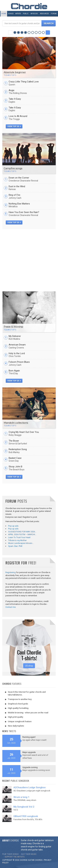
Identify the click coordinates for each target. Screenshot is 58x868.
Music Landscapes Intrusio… (21, 543)
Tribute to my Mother (17, 540)
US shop (29, 666)
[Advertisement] (29, 260)
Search (49, 23)
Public (26, 14)
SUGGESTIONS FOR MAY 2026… (22, 532)
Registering (11, 572)
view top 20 (14, 126)
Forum (54, 14)
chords (39, 860)
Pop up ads (13, 526)
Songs (11, 14)
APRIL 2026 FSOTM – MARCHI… (22, 534)
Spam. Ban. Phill (15, 546)
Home (4, 14)
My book (34, 14)
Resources (44, 14)
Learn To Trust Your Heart (19, 537)
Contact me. (11, 607)
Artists (18, 14)
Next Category (48, 32)
